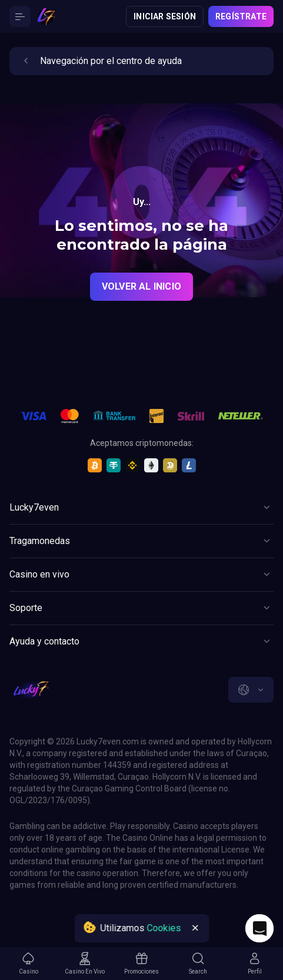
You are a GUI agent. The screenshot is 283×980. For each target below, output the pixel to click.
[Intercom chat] (259, 928)
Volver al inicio (141, 286)
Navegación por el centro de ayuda (100, 61)
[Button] (20, 16)
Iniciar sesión (165, 16)
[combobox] (251, 690)
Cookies (164, 928)
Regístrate (241, 16)
